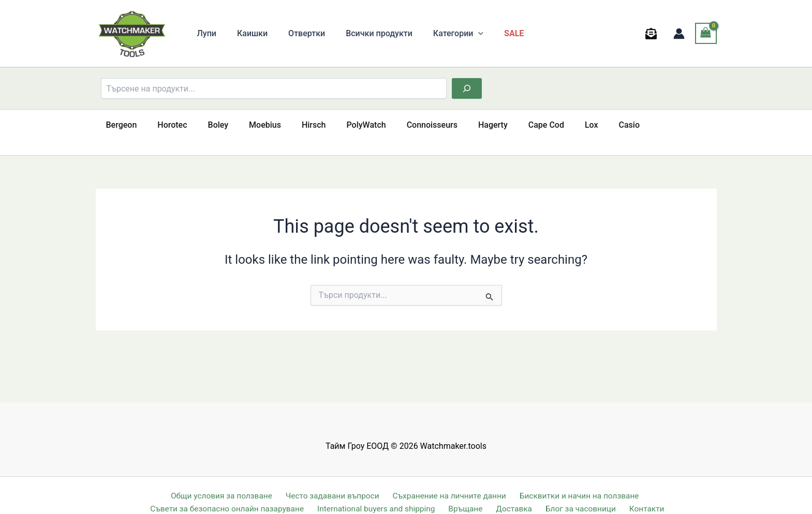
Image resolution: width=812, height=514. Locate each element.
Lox (552, 125)
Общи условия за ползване (222, 481)
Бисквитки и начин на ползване (577, 481)
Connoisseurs (405, 125)
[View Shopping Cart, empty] (706, 33)
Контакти (643, 495)
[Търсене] (467, 88)
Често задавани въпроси (332, 481)
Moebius (250, 125)
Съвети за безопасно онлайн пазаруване (235, 495)
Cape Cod (511, 125)
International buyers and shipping (384, 495)
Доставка (516, 495)
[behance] (652, 34)
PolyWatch (344, 125)
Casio (586, 125)
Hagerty (462, 125)
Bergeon (120, 125)
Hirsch (295, 125)
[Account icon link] (679, 34)
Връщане (472, 495)
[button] (460, 34)
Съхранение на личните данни (448, 481)
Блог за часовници (579, 495)
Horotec (166, 125)
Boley (208, 125)
